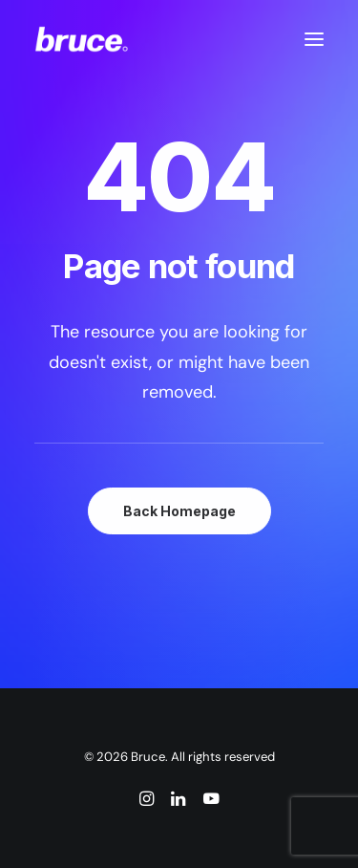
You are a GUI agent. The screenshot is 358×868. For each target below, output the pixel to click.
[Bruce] (82, 39)
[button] (314, 39)
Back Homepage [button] (179, 511)
